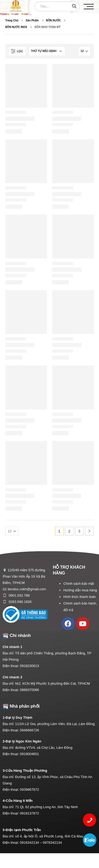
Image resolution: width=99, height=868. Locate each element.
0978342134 (52, 843)
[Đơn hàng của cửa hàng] (47, 51)
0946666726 (29, 730)
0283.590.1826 (20, 602)
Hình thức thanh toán (79, 597)
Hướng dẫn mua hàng (80, 590)
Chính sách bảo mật (79, 584)
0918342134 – (31, 843)
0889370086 (29, 690)
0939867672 (29, 790)
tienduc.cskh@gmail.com (27, 589)
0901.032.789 (19, 595)
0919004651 (29, 754)
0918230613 (29, 666)
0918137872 (29, 813)
